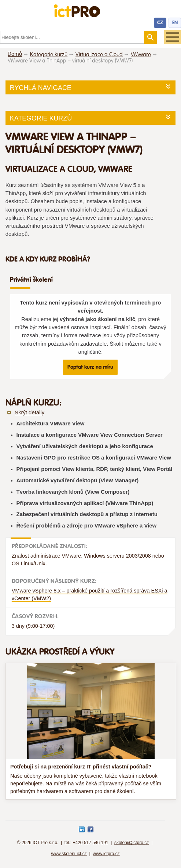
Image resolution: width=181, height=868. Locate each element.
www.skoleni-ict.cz (69, 854)
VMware (141, 55)
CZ (160, 23)
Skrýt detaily (29, 413)
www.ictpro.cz (106, 854)
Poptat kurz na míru (90, 367)
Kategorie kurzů (49, 55)
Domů (15, 54)
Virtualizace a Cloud (99, 55)
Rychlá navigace (41, 88)
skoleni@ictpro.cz (132, 843)
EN (175, 23)
